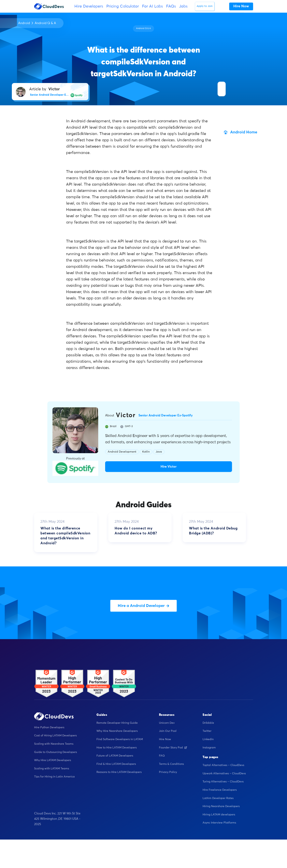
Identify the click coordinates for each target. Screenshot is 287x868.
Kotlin (146, 452)
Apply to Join (205, 6)
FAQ (162, 756)
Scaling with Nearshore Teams (54, 744)
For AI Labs (152, 6)
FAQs (171, 6)
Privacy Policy (168, 772)
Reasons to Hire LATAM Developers (119, 772)
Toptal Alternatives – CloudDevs (223, 765)
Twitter (207, 731)
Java (159, 452)
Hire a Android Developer (143, 606)
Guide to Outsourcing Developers (56, 752)
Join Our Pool (168, 731)
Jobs (183, 6)
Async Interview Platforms (219, 823)
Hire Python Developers (49, 727)
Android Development (122, 452)
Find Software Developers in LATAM (120, 739)
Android (24, 23)
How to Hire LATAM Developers (117, 748)
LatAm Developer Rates (218, 798)
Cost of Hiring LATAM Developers (55, 736)
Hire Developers (89, 6)
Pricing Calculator (123, 6)
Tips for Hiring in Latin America (54, 777)
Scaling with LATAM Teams (52, 769)
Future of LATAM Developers (115, 756)
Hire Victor (169, 467)
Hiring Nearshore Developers (221, 806)
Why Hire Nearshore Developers (117, 731)
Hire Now (165, 739)
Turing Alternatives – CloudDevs (223, 782)
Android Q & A (45, 23)
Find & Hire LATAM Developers (116, 764)
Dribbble (208, 723)
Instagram (209, 748)
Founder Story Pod (173, 748)
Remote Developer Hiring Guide (117, 723)
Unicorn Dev (167, 723)
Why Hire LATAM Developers (53, 760)
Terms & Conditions (171, 764)
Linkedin (208, 739)
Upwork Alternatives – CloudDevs (224, 774)
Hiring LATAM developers (219, 815)
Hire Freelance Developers (220, 790)
